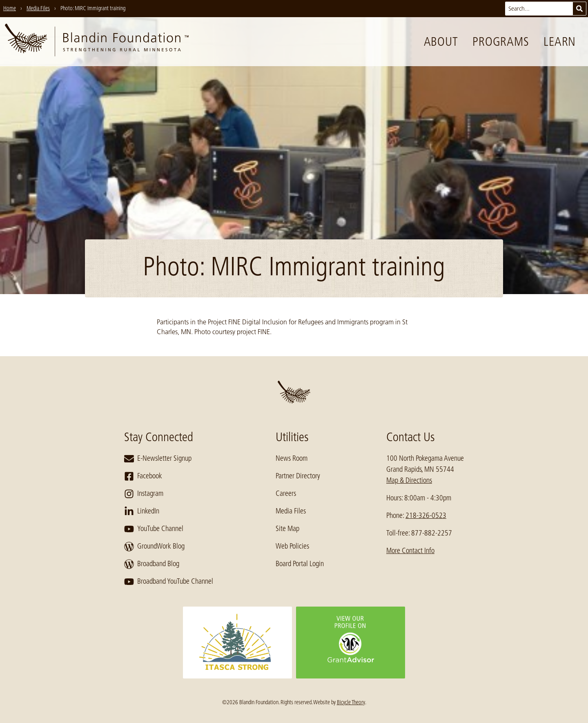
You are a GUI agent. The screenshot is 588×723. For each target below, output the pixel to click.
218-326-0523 (426, 515)
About (441, 42)
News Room (292, 458)
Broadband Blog (152, 564)
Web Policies (292, 546)
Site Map (287, 529)
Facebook (143, 476)
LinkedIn (142, 511)
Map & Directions (409, 480)
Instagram (144, 494)
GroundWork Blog (154, 547)
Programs (501, 42)
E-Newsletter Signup (158, 459)
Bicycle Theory (351, 702)
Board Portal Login (300, 564)
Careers (286, 493)
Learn (560, 42)
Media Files (291, 511)
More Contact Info (410, 551)
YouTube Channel (154, 529)
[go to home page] (97, 42)
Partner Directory (298, 476)
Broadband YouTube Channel (169, 582)
